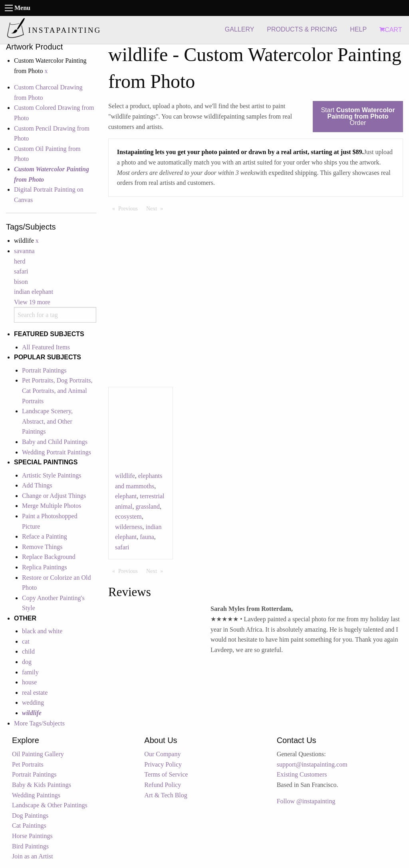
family (30, 672)
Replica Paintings (44, 567)
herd (20, 261)
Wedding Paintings (36, 795)
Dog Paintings (30, 815)
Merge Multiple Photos (52, 506)
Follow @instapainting (306, 801)
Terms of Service (166, 774)
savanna (24, 251)
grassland (148, 506)
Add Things (37, 485)
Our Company (162, 754)
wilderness (129, 527)
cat (26, 641)
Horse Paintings (32, 836)
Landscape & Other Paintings (50, 805)
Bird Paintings (30, 846)
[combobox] (55, 315)
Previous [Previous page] (130, 208)
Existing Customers (302, 774)
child (28, 651)
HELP (358, 29)
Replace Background (49, 557)
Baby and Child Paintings (55, 442)
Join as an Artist (33, 856)
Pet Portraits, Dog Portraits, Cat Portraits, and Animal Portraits (57, 390)
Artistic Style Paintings (52, 475)
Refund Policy (163, 785)
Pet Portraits (28, 764)
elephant (126, 496)
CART (391, 30)
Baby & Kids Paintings (42, 785)
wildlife (125, 476)
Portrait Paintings (44, 370)
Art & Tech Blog (166, 795)
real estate (35, 693)
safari (21, 271)
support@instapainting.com (312, 764)
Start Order (358, 116)
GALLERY (240, 29)
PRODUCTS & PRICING (302, 29)
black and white (42, 631)
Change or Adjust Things (54, 496)
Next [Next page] (157, 208)
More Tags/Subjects (39, 723)
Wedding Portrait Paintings (57, 452)
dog (27, 662)
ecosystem (128, 516)
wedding (33, 703)
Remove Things (42, 547)
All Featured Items (46, 347)
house (29, 682)
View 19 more (32, 302)
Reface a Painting (45, 536)
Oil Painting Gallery (38, 754)
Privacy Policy (163, 764)
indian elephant (34, 292)
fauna (147, 537)
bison (21, 282)
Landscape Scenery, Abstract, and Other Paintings (47, 421)
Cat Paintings (29, 825)
